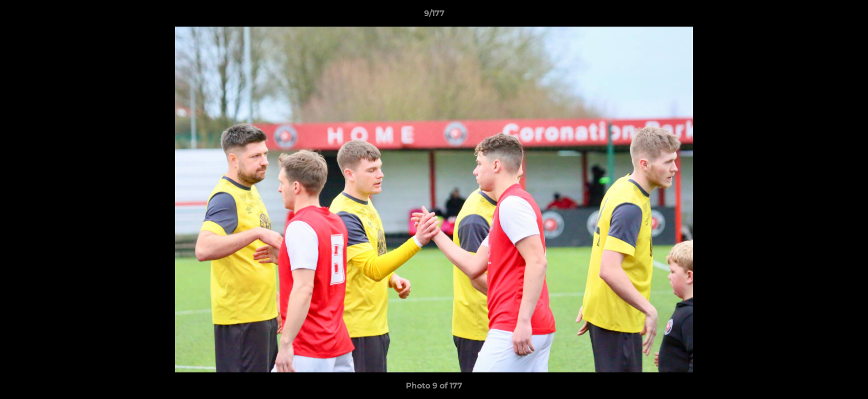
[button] (848, 16)
